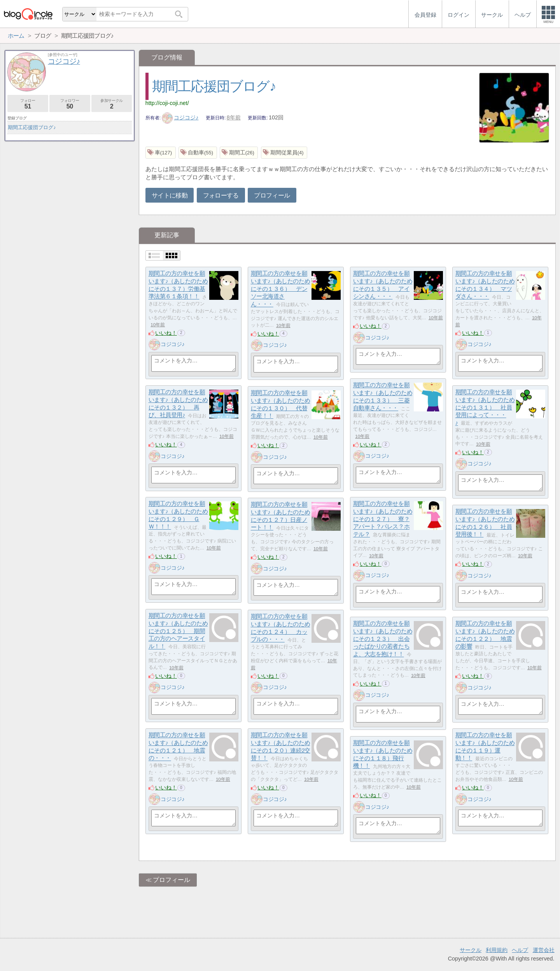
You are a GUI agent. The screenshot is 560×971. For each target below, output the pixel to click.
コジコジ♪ (180, 117)
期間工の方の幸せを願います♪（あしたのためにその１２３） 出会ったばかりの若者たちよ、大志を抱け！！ (383, 639)
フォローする (221, 195)
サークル (471, 950)
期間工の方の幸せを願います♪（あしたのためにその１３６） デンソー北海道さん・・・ (281, 289)
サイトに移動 (170, 195)
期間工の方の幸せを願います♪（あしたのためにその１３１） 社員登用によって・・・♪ (485, 408)
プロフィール (272, 195)
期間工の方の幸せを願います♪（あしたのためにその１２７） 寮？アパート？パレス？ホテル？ (383, 519)
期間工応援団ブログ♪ (214, 86)
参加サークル (112, 104)
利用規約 (497, 950)
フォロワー (70, 104)
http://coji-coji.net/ (167, 103)
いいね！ (166, 333)
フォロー (28, 104)
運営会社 (544, 950)
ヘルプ (520, 950)
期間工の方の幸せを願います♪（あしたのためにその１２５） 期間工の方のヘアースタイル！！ (178, 631)
